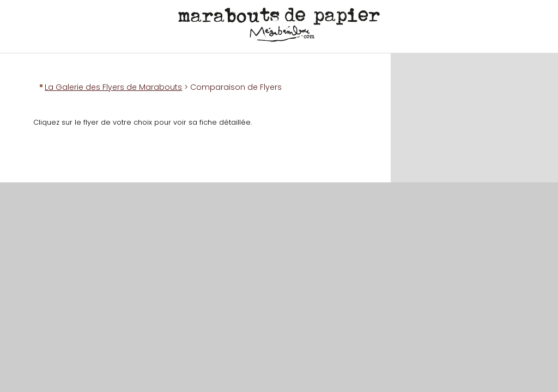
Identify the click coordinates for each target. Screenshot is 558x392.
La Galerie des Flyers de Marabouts (113, 87)
